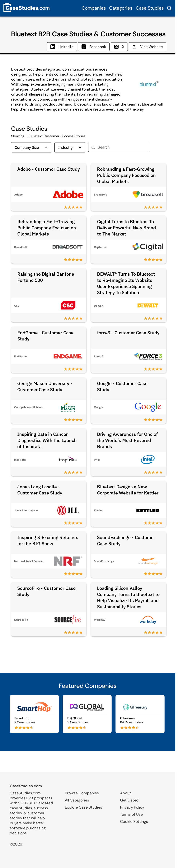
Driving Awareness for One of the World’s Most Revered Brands (127, 440)
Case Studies (150, 8)
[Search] (122, 147)
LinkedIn (62, 47)
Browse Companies (82, 793)
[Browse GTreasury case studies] (140, 714)
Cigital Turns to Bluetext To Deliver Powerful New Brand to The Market (126, 228)
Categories (121, 8)
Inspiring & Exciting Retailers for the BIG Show (48, 540)
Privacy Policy (132, 807)
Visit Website (148, 47)
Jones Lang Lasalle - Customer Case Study (40, 490)
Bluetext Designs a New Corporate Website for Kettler (128, 490)
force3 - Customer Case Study (128, 333)
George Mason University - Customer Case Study (45, 386)
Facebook (94, 47)
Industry (70, 147)
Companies (94, 8)
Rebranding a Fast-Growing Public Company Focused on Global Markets (126, 175)
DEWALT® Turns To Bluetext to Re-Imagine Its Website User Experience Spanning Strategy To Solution (126, 283)
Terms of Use (131, 814)
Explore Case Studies (83, 807)
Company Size (31, 147)
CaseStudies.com (26, 786)
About (126, 793)
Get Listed (129, 800)
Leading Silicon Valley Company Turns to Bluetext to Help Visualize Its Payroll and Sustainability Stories (128, 597)
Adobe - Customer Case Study (49, 169)
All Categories (77, 800)
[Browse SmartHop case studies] (34, 714)
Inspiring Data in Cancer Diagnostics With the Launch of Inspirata (47, 440)
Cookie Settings (134, 821)
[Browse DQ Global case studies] (87, 714)
